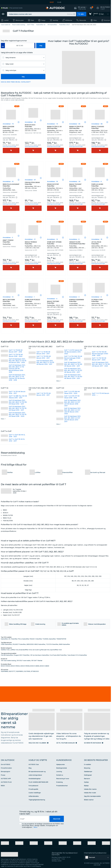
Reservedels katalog (19, 25)
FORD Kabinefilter (6, 644)
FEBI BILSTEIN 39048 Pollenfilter (33, 185)
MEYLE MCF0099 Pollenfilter (11, 303)
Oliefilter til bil (5, 650)
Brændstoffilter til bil (26, 650)
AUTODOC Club (34, 764)
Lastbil (6, 20)
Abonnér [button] (57, 819)
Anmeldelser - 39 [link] (30, 122)
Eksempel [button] (70, 14)
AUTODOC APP (6, 779)
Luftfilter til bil (14, 650)
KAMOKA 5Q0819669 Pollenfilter (78, 303)
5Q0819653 (20, 671)
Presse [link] (3, 775)
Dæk (32, 20)
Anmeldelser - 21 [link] (30, 239)
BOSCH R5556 (25, 666)
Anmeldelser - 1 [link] (30, 297)
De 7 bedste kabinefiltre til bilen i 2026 (20, 491)
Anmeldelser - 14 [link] (52, 239)
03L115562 (27, 671)
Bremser (107, 20)
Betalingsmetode (62, 768)
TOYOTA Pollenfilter (52, 644)
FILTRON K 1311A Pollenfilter (100, 302)
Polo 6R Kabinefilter (7, 655)
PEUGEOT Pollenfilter (19, 644)
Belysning (87, 768)
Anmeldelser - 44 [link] (75, 181)
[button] (81, 8)
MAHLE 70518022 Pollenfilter (33, 245)
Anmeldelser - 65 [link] (75, 124)
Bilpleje (86, 786)
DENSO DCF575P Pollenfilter (55, 187)
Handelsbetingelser (35, 779)
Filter (95, 20)
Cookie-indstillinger (35, 793)
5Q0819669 (4, 671)
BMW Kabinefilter (65, 644)
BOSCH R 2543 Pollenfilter (33, 128)
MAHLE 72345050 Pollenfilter (100, 130)
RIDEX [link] (3, 786)
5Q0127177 (12, 671)
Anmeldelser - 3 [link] (8, 237)
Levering (59, 772)
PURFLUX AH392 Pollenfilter (100, 187)
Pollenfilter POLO (16, 639)
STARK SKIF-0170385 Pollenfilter (55, 245)
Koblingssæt (88, 775)
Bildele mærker (89, 800)
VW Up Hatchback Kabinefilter (40, 655)
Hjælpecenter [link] (61, 764)
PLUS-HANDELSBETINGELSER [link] (38, 782)
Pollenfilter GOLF (65, 25)
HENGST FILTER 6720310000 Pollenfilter (78, 245)
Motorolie (83, 20)
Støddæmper (88, 772)
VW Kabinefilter (52, 25)
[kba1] (20, 46)
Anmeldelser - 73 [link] (53, 124)
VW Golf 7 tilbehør (37, 661)
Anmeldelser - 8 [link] (74, 239)
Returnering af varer (63, 779)
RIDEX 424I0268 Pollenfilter (11, 129)
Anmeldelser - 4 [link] (52, 299)
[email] (34, 819)
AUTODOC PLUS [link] (6, 782)
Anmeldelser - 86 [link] (97, 124)
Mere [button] (36, 827)
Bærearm (87, 779)
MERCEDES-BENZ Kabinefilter (36, 644)
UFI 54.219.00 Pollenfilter (100, 245)
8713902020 (35, 671)
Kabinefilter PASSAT (28, 639)
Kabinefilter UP (6, 639)
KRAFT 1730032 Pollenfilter (11, 242)
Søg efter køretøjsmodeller (92, 796)
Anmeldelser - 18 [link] (52, 181)
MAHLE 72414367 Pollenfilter (78, 187)
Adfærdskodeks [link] (34, 796)
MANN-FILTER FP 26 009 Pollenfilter (78, 130)
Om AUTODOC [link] (6, 764)
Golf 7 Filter (31, 25)
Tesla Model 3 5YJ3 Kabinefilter (77, 655)
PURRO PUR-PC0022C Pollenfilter (33, 302)
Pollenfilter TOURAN (42, 639)
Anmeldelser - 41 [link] (8, 181)
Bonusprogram (6, 772)
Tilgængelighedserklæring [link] (37, 800)
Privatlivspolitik (33, 789)
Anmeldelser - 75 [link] (8, 124)
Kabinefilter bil (41, 25)
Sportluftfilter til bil (56, 650)
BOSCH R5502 (15, 666)
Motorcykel (20, 20)
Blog (30, 768)
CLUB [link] (59, 2)
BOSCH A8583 (35, 666)
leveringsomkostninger (9, 146)
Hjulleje (86, 782)
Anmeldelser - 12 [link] (8, 297)
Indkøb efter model (90, 793)
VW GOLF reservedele (24, 661)
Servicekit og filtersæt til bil (41, 650)
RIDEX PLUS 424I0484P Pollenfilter (11, 187)
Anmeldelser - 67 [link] (30, 180)
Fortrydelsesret (33, 786)
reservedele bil (6, 25)
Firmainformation (6, 768)
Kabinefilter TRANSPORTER (57, 639)
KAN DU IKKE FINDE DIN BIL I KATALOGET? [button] (16, 82)
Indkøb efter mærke (90, 789)
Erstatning (59, 782)
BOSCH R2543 (5, 666)
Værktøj (55, 20)
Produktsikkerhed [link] (62, 786)
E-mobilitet (87, 764)
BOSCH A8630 (45, 666)
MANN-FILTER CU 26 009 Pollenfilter (55, 129)
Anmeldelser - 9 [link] (97, 181)
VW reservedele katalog (8, 661)
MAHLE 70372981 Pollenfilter (55, 304)
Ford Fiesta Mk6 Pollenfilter (58, 655)
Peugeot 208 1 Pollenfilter (22, 655)
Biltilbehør (69, 20)
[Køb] (11, 150)
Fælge (43, 20)
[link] (12, 8)
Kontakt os (60, 775)
